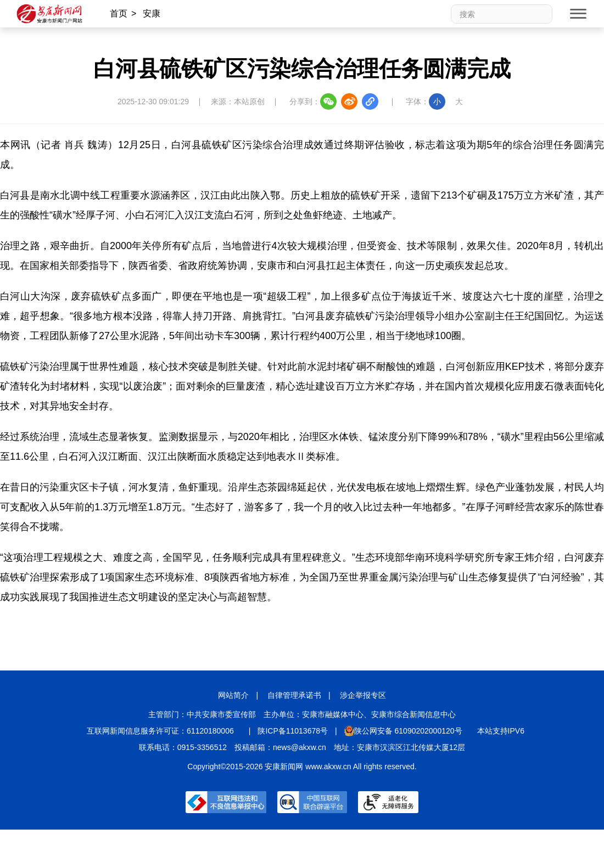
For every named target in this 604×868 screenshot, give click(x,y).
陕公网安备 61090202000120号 (403, 731)
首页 (119, 13)
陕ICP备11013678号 (293, 731)
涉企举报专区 (363, 695)
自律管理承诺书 (294, 695)
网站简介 (233, 695)
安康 (152, 13)
